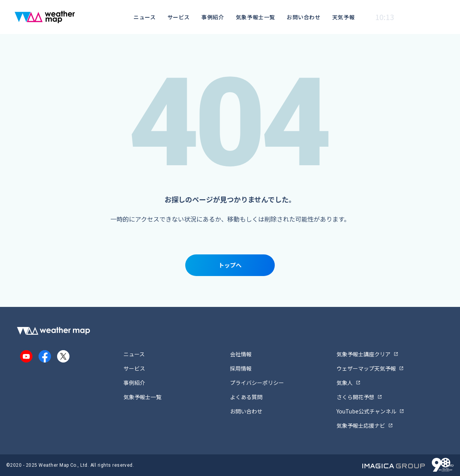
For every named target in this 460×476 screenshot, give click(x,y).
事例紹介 (213, 17)
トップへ (230, 265)
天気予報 (343, 17)
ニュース (145, 17)
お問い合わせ (304, 17)
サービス (179, 17)
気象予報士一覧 (255, 17)
